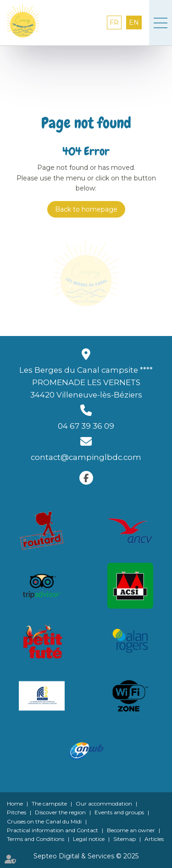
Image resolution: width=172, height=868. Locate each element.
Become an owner (131, 830)
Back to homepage (86, 209)
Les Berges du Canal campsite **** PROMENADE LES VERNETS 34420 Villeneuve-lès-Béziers (86, 382)
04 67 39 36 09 (86, 426)
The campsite (49, 804)
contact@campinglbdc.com (86, 457)
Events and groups (119, 812)
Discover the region (60, 812)
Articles (154, 839)
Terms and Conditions (36, 839)
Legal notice (89, 839)
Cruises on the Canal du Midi (44, 821)
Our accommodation (104, 804)
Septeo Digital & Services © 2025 (86, 856)
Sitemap (125, 839)
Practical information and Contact (53, 830)
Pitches (17, 812)
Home (15, 804)
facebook (86, 478)
